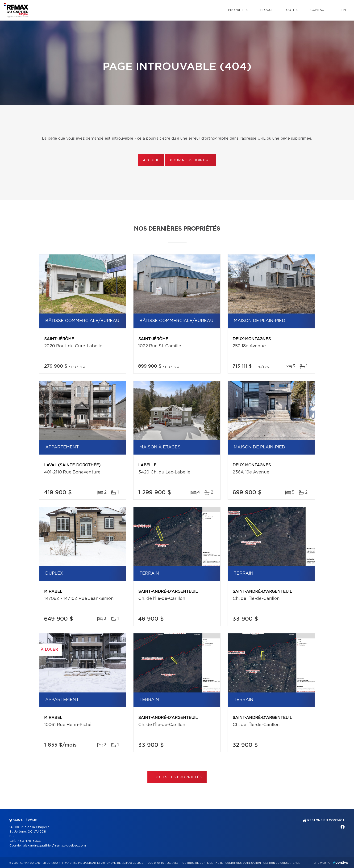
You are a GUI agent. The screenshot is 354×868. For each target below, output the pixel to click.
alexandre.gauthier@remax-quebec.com (54, 846)
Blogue (267, 10)
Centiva (341, 862)
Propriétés (238, 10)
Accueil (151, 160)
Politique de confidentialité (202, 863)
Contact (318, 10)
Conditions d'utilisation (243, 863)
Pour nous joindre (190, 160)
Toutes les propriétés (177, 777)
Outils (292, 10)
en (344, 10)
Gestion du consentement (283, 863)
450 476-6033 (29, 841)
